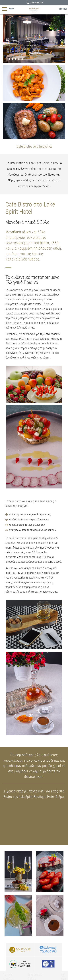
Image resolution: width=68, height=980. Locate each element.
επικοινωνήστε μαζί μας (42, 760)
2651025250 (37, 3)
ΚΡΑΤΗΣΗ (63, 9)
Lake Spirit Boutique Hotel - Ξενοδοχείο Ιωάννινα (34, 10)
